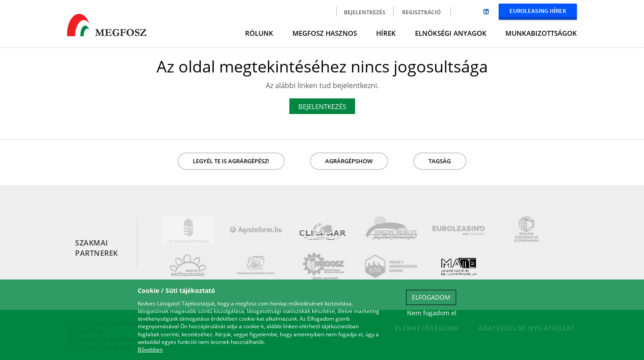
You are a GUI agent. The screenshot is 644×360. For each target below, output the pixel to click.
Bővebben (150, 349)
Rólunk (259, 33)
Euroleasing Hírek (538, 11)
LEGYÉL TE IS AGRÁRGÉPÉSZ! (231, 161)
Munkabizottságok (541, 33)
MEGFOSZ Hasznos (325, 33)
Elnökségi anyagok (451, 33)
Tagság (440, 161)
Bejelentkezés (365, 12)
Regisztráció (422, 12)
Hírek (386, 33)
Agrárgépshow (349, 161)
